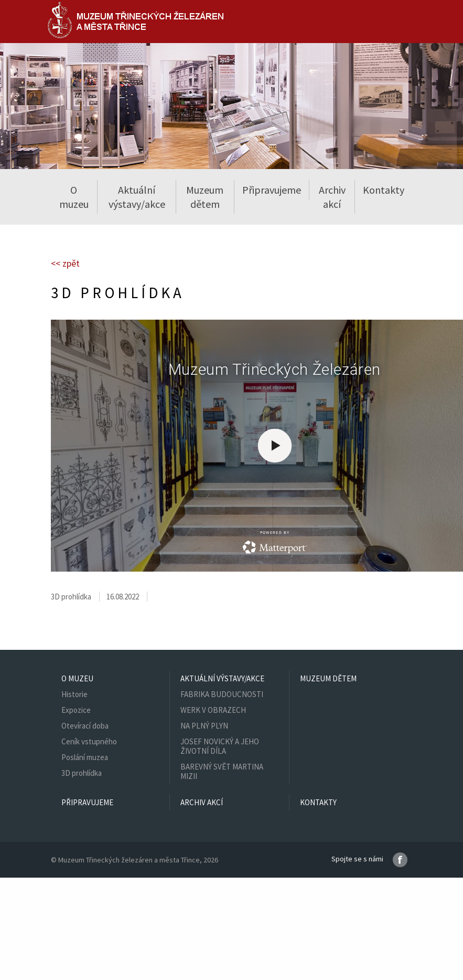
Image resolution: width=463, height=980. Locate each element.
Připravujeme (272, 190)
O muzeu (77, 678)
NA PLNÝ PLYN (204, 726)
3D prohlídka (82, 773)
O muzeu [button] (74, 197)
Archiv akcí (332, 197)
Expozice (76, 710)
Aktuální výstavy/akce (222, 678)
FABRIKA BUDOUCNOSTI (222, 694)
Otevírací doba (85, 726)
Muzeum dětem (205, 197)
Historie (74, 694)
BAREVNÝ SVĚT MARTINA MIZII (222, 771)
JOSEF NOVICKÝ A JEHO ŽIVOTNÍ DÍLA (220, 746)
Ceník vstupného (89, 741)
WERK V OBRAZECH (213, 710)
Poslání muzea (85, 757)
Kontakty (384, 190)
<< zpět (65, 263)
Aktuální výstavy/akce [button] (137, 197)
